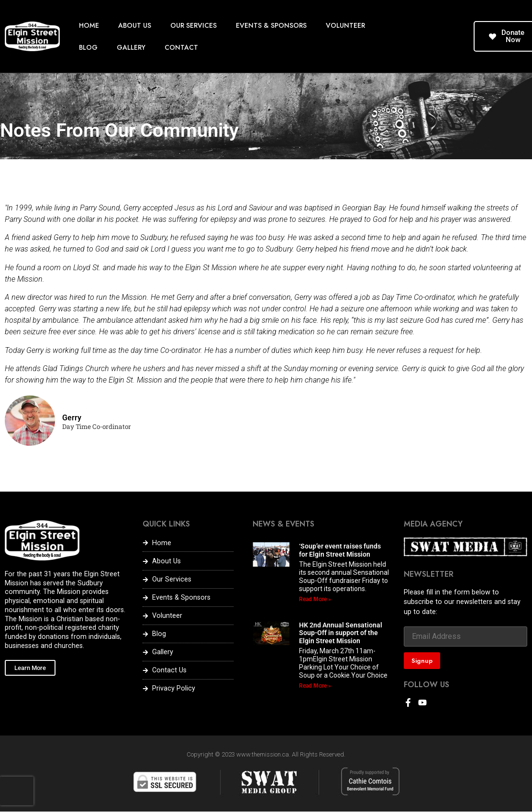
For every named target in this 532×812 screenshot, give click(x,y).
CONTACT (181, 47)
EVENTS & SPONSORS (271, 25)
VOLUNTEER (345, 25)
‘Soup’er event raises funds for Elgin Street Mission (340, 550)
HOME (89, 25)
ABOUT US (135, 25)
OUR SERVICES (194, 25)
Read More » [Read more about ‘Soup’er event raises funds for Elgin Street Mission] (315, 599)
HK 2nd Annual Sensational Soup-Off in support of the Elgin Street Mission (341, 633)
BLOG (88, 47)
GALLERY (131, 47)
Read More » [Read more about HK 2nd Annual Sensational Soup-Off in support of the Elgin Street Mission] (315, 686)
